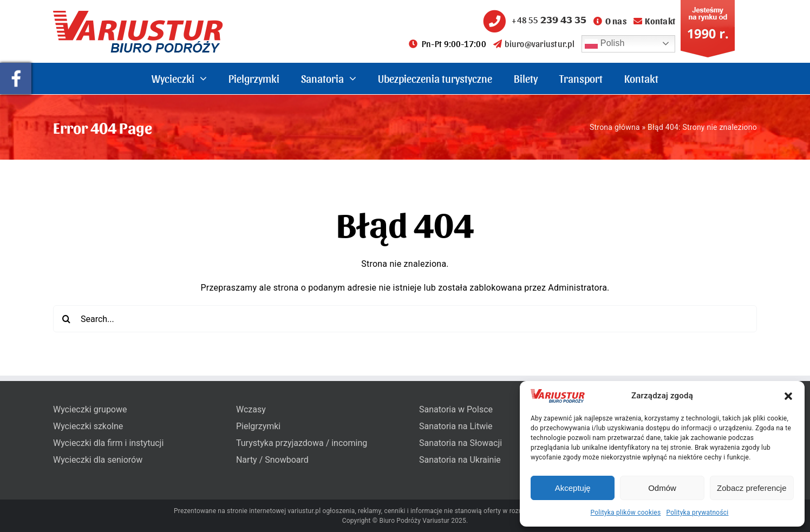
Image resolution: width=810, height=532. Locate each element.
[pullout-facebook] (16, 67)
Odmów (662, 488)
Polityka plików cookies (626, 513)
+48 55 (533, 20)
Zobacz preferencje (752, 488)
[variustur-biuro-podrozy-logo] (138, 15)
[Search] (67, 319)
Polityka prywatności (697, 513)
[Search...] (405, 319)
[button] (788, 396)
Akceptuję (573, 488)
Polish (605, 44)
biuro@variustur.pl (534, 44)
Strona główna (615, 127)
